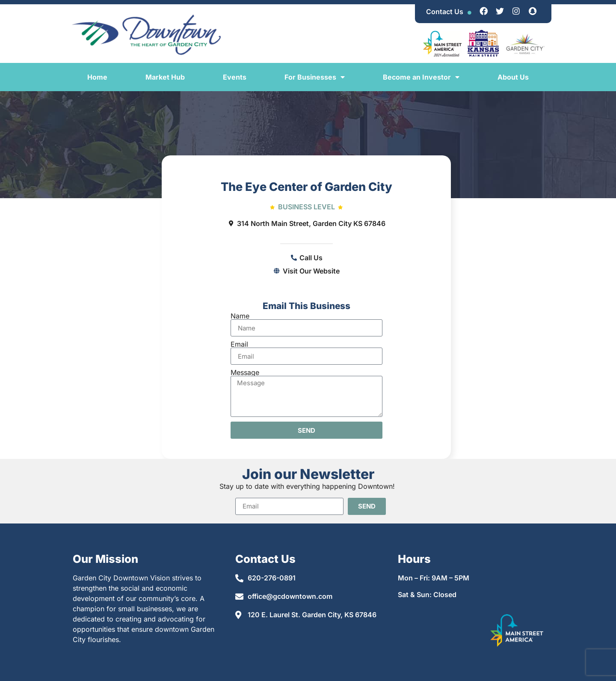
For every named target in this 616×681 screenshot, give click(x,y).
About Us (513, 77)
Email (239, 344)
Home (97, 77)
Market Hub (165, 77)
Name (240, 316)
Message (245, 372)
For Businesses (315, 77)
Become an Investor (421, 77)
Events (235, 77)
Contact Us (445, 12)
